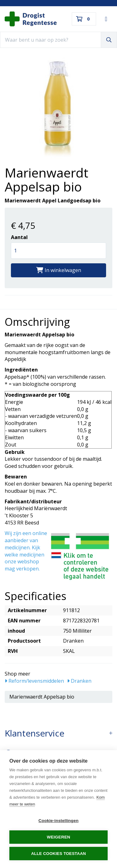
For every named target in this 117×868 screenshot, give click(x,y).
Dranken (79, 681)
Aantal (19, 237)
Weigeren (58, 837)
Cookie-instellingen (58, 821)
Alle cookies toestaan (59, 854)
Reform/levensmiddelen (34, 681)
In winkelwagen (59, 270)
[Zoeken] (109, 40)
